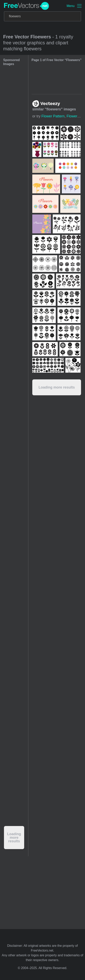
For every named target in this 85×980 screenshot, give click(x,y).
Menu (71, 6)
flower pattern (53, 116)
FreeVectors (27, 6)
